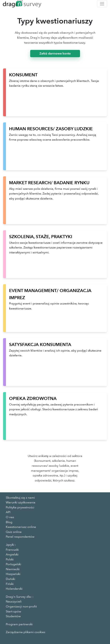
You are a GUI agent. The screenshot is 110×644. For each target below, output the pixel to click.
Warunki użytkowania (21, 502)
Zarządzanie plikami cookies (25, 632)
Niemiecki (13, 569)
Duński (10, 579)
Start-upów (13, 611)
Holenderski (14, 589)
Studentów (13, 616)
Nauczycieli (14, 602)
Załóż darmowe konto (55, 54)
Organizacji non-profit (21, 607)
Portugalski (13, 564)
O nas (10, 517)
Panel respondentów (20, 537)
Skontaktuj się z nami (20, 498)
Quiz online (14, 532)
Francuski (12, 550)
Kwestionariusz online (21, 527)
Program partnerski (19, 624)
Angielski (12, 554)
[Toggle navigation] (102, 4)
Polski (10, 559)
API (8, 512)
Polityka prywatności (20, 507)
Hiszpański (13, 574)
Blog (9, 522)
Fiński (10, 584)
